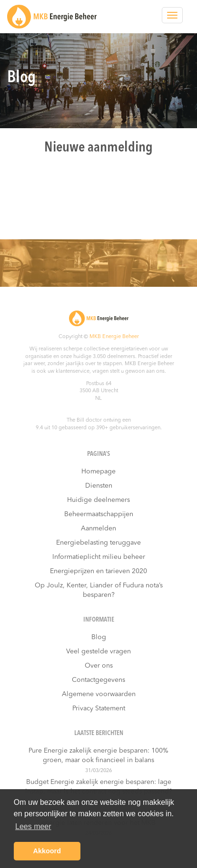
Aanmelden (98, 528)
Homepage (98, 472)
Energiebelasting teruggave (98, 543)
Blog (99, 637)
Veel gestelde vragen (98, 651)
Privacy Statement (99, 708)
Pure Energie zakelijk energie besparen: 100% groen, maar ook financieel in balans (98, 755)
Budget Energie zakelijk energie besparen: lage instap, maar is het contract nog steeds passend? (99, 787)
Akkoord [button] (47, 851)
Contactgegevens (98, 680)
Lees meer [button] (33, 826)
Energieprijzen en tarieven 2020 (98, 571)
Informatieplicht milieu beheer (99, 557)
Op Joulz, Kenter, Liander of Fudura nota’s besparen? (99, 590)
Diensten (99, 486)
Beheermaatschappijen (99, 514)
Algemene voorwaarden (99, 694)
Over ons (99, 666)
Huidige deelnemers (98, 500)
